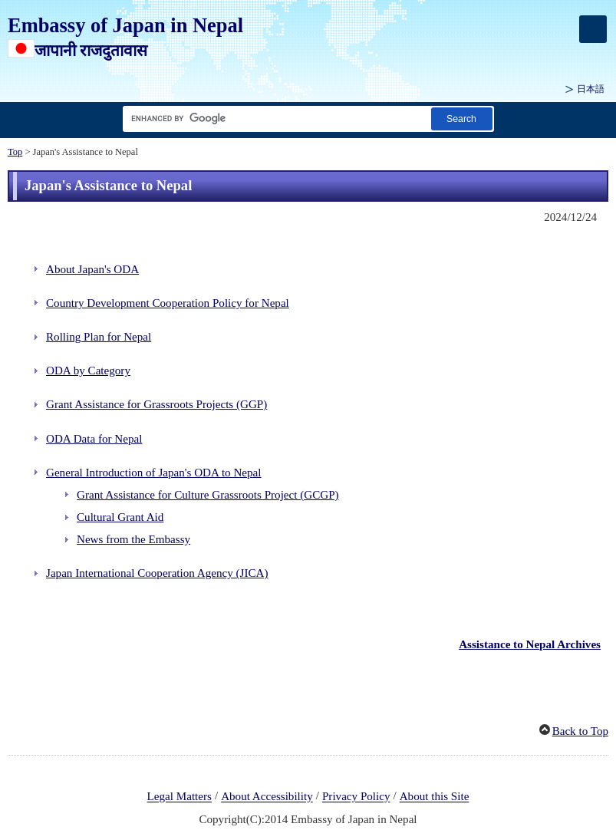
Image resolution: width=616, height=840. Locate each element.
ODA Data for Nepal (94, 439)
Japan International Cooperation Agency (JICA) (157, 573)
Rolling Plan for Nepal (99, 337)
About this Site (435, 797)
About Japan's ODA (92, 269)
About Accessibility (267, 797)
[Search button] (462, 119)
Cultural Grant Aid (120, 517)
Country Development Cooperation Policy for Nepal (168, 303)
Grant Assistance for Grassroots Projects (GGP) (156, 404)
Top (15, 152)
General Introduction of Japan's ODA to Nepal (154, 473)
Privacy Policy (356, 797)
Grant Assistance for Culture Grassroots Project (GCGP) (208, 495)
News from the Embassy (133, 539)
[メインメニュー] (593, 29)
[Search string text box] (274, 119)
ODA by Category (88, 371)
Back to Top (580, 731)
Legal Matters (180, 797)
